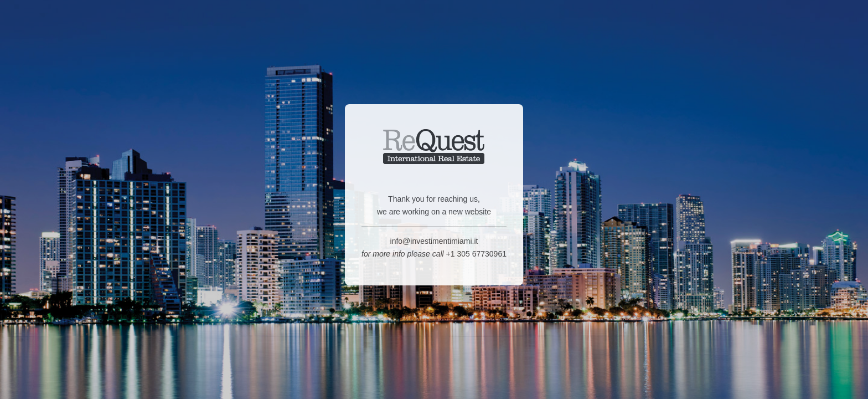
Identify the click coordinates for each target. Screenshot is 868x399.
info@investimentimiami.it (434, 243)
